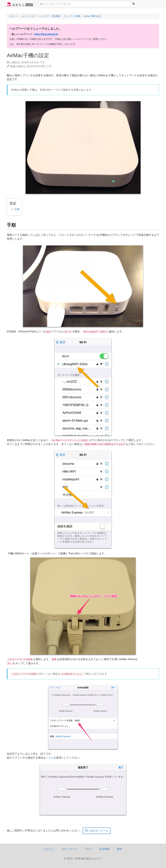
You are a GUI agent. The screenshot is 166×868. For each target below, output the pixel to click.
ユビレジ (49, 849)
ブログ (88, 849)
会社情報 (104, 849)
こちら (50, 758)
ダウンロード (69, 849)
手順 (17, 209)
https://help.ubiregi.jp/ (46, 34)
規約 (119, 849)
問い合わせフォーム (97, 831)
